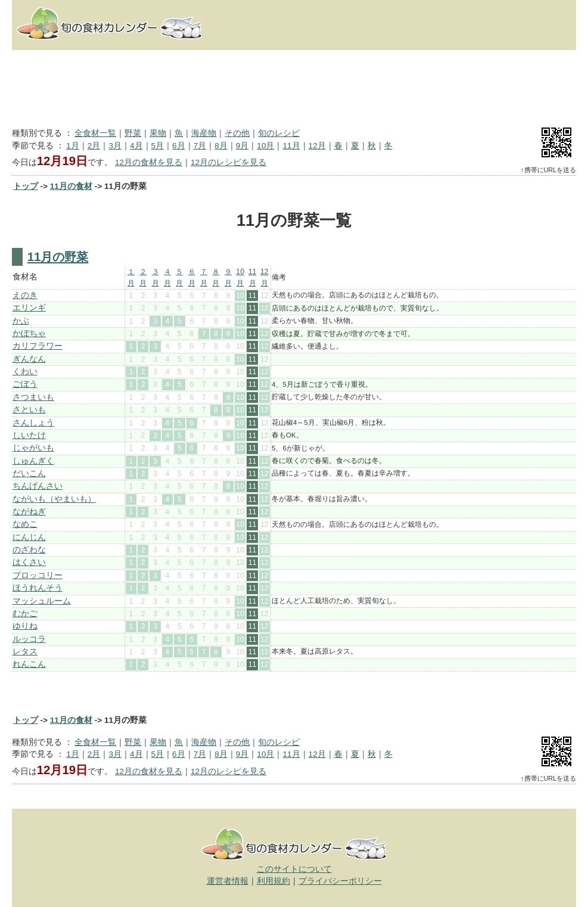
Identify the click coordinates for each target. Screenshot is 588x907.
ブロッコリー (38, 575)
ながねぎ (29, 512)
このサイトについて (294, 869)
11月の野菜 (58, 257)
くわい (25, 372)
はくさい (29, 562)
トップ (26, 186)
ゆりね (25, 626)
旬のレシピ (279, 133)
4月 (136, 146)
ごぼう (25, 384)
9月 (242, 146)
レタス (25, 652)
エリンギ (29, 308)
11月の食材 (71, 186)
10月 (265, 146)
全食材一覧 (95, 133)
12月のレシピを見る (228, 162)
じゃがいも (33, 448)
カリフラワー (38, 346)
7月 (200, 146)
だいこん (29, 473)
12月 (317, 146)
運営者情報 (228, 881)
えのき (25, 295)
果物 (158, 133)
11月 (291, 146)
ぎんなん (29, 359)
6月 (179, 146)
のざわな (29, 550)
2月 (94, 146)
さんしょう (33, 423)
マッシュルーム (42, 601)
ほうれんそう (38, 588)
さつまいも (33, 397)
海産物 (204, 133)
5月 (158, 146)
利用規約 (273, 881)
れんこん (29, 664)
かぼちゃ (29, 333)
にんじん (29, 537)
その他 (237, 133)
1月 (73, 146)
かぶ (21, 321)
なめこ (25, 524)
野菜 (133, 133)
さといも (29, 410)
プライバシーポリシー (340, 881)
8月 (221, 146)
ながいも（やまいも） (54, 499)
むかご (25, 614)
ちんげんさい (38, 486)
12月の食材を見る (149, 162)
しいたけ (29, 435)
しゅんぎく (33, 461)
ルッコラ (29, 639)
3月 (115, 146)
